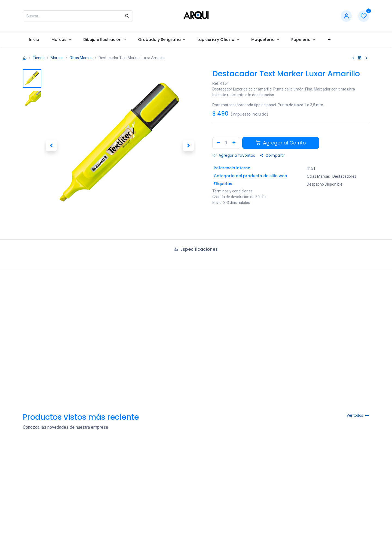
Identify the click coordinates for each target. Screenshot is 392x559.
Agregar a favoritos (234, 155)
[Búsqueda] (127, 16)
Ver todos (358, 415)
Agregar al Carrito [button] (281, 143)
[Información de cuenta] (346, 16)
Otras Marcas (81, 58)
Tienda (39, 58)
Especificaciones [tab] (196, 249)
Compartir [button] (272, 155)
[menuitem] (34, 40)
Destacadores (344, 176)
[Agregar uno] (235, 143)
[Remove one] (218, 143)
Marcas (57, 58)
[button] (51, 146)
